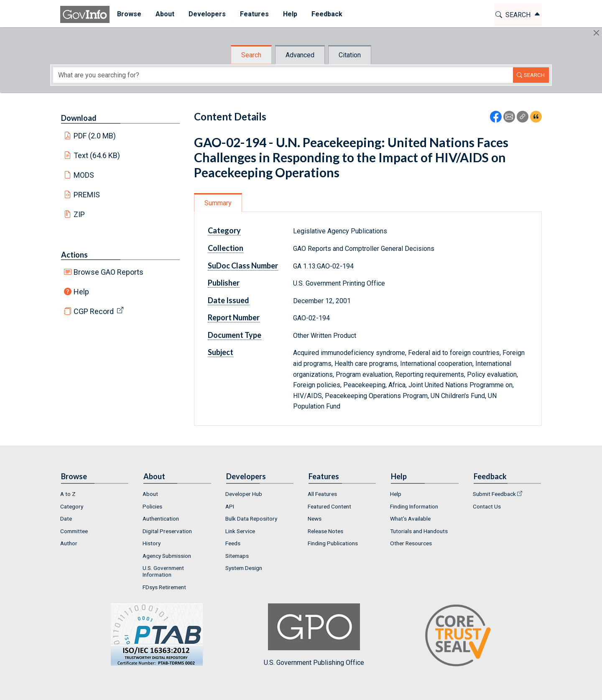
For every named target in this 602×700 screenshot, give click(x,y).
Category (224, 230)
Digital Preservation (167, 531)
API (230, 506)
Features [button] (254, 14)
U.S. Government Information (163, 571)
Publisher (224, 283)
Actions (74, 255)
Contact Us (487, 506)
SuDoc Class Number (243, 266)
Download (79, 118)
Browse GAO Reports (108, 272)
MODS (84, 175)
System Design (244, 568)
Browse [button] (129, 14)
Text (97, 155)
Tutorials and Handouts (419, 531)
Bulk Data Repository (251, 519)
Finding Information (414, 506)
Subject (221, 352)
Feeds (233, 543)
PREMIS (87, 195)
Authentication (161, 519)
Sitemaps (237, 556)
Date (66, 519)
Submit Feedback (494, 494)
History (152, 543)
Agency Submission (167, 556)
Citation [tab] (350, 55)
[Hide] (596, 33)
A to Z (68, 494)
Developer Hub (244, 494)
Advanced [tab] (300, 55)
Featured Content (329, 506)
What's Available (410, 519)
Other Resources (411, 543)
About (150, 494)
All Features (322, 494)
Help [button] (290, 14)
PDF (95, 136)
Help (81, 292)
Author (69, 543)
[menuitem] (129, 14)
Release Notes (325, 531)
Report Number (234, 317)
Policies (152, 506)
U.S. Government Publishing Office (314, 635)
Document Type (235, 335)
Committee (74, 531)
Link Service (240, 531)
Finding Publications (333, 543)
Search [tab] (251, 55)
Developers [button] (207, 14)
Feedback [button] (327, 14)
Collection (226, 248)
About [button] (165, 14)
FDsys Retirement (164, 587)
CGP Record (94, 311)
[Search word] (283, 75)
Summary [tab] (218, 203)
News (315, 519)
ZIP (79, 214)
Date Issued (228, 300)
